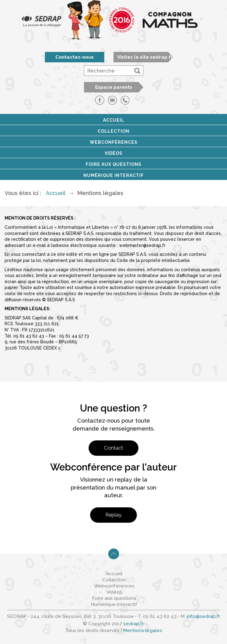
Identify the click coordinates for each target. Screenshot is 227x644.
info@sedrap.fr (203, 616)
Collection (113, 131)
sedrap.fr (134, 624)
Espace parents (114, 87)
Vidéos (113, 153)
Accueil (114, 120)
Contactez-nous (75, 57)
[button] (137, 71)
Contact (113, 448)
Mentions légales (143, 630)
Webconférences (114, 142)
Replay (113, 515)
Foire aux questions (114, 164)
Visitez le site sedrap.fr (145, 57)
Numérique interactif (113, 175)
